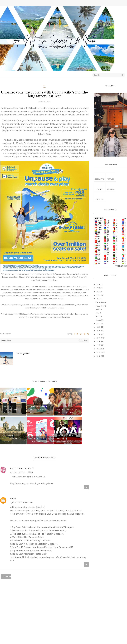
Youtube (111, 177)
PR (45, 86)
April (98, 316)
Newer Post (6, 340)
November (100, 306)
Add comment (6, 577)
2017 (98, 338)
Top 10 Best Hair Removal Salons (28, 537)
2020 (98, 327)
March (98, 320)
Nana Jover (23, 353)
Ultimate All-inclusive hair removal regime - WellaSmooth (41, 557)
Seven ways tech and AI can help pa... (38, 410)
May (98, 313)
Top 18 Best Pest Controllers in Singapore (32, 551)
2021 (98, 323)
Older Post (83, 340)
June (98, 309)
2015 (98, 345)
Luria (13, 499)
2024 (98, 292)
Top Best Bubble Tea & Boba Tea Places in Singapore (38, 534)
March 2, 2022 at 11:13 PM (21, 472)
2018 (98, 334)
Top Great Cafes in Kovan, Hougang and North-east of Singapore (43, 527)
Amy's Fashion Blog (22, 468)
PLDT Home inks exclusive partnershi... (65, 438)
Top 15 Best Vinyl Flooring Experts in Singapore (35, 544)
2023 (98, 295)
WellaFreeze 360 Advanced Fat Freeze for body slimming (39, 530)
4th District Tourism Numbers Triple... (12, 438)
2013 (98, 352)
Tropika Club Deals (48, 514)
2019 (98, 331)
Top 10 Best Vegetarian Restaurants (29, 554)
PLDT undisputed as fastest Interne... (67, 411)
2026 (98, 284)
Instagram (111, 187)
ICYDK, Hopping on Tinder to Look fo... (40, 440)
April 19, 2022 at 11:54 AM (21, 503)
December (100, 302)
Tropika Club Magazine (34, 510)
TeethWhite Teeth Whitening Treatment (31, 540)
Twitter (99, 187)
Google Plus (99, 177)
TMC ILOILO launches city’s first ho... (11, 410)
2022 (98, 299)
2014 (98, 349)
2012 (98, 356)
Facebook (99, 197)
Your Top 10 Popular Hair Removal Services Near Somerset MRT (43, 547)
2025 (98, 288)
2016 (98, 341)
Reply (86, 487)
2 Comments (6, 334)
